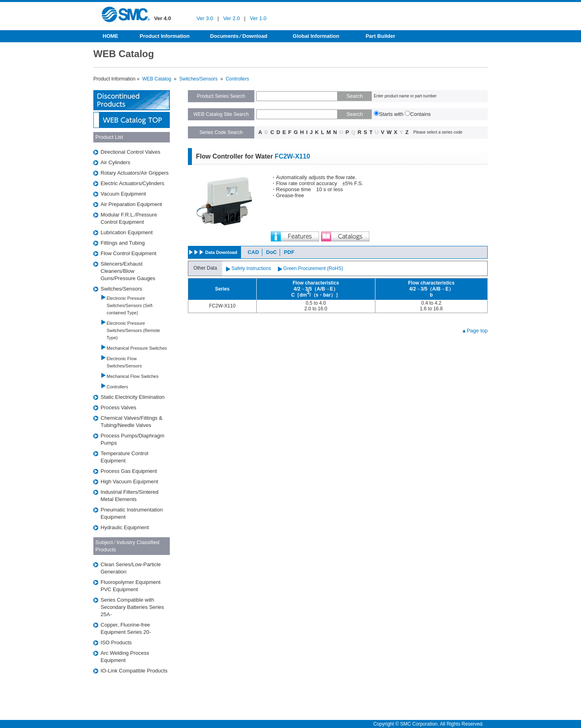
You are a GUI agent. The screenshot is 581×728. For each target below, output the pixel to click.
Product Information (165, 36)
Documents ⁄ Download (239, 36)
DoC (271, 252)
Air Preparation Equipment (131, 204)
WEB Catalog (157, 79)
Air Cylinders (115, 162)
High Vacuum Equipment (129, 482)
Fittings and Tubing (123, 243)
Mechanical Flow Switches (133, 376)
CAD (253, 252)
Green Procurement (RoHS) (313, 268)
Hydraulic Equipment (125, 527)
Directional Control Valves (131, 152)
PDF (289, 252)
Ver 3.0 (205, 18)
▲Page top (475, 331)
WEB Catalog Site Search (221, 114)
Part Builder (381, 36)
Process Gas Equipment (129, 471)
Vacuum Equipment (123, 194)
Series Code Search (221, 132)
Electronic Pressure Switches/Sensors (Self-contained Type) (130, 305)
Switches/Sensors (198, 79)
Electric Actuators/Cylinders (132, 183)
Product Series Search (221, 96)
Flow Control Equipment (129, 253)
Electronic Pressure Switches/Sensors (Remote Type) (133, 330)
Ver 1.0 (258, 18)
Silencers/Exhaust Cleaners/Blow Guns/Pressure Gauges (128, 271)
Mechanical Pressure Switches (137, 348)
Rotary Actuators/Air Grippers (135, 173)
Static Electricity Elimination (133, 397)
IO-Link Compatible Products (134, 671)
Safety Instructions (251, 268)
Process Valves (118, 407)
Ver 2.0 (232, 18)
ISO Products (116, 642)
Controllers (237, 79)
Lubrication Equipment (127, 232)
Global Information (316, 36)
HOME (110, 36)
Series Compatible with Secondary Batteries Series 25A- (132, 607)
